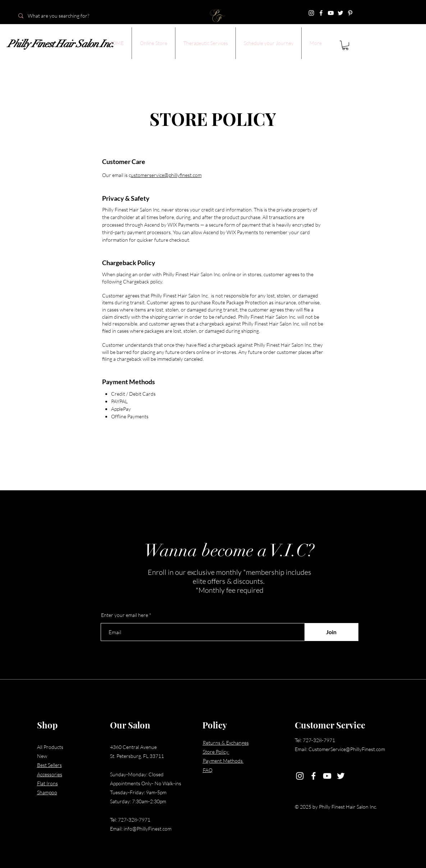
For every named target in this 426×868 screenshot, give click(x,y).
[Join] (331, 632)
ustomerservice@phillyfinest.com (166, 175)
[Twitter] (340, 13)
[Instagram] (311, 13)
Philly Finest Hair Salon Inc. (61, 44)
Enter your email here (125, 615)
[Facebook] (321, 13)
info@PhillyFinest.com (148, 829)
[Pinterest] (350, 13)
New (42, 756)
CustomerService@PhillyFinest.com (347, 749)
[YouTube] (331, 13)
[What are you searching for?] (65, 16)
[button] (154, 43)
